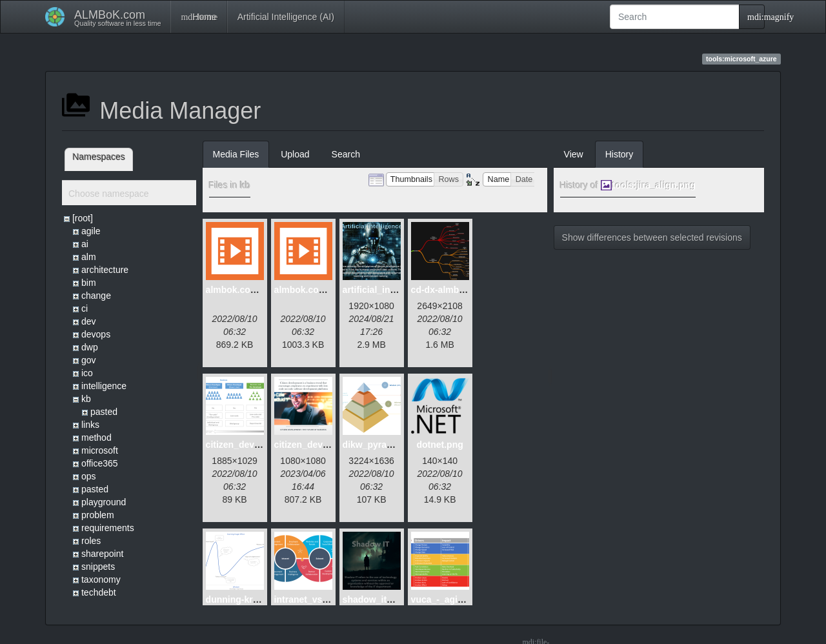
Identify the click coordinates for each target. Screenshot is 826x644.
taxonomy (101, 579)
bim (89, 283)
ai (85, 244)
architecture (105, 270)
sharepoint (102, 554)
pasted (104, 412)
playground (104, 502)
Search (346, 154)
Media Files (236, 154)
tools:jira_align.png (654, 185)
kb (86, 399)
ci (85, 308)
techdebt (99, 592)
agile (91, 231)
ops (89, 476)
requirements (108, 528)
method (96, 438)
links (90, 425)
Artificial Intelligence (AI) (286, 17)
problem (98, 515)
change (96, 296)
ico (87, 373)
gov (89, 360)
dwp (90, 347)
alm (89, 257)
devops (96, 334)
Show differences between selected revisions (652, 237)
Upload (295, 154)
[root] (83, 218)
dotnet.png (439, 445)
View (574, 154)
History (619, 154)
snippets (98, 567)
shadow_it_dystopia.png (395, 599)
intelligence (104, 386)
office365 (100, 463)
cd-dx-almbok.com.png (460, 290)
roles (91, 541)
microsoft (100, 450)
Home (198, 17)
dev (89, 321)
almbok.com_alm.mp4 (253, 290)
